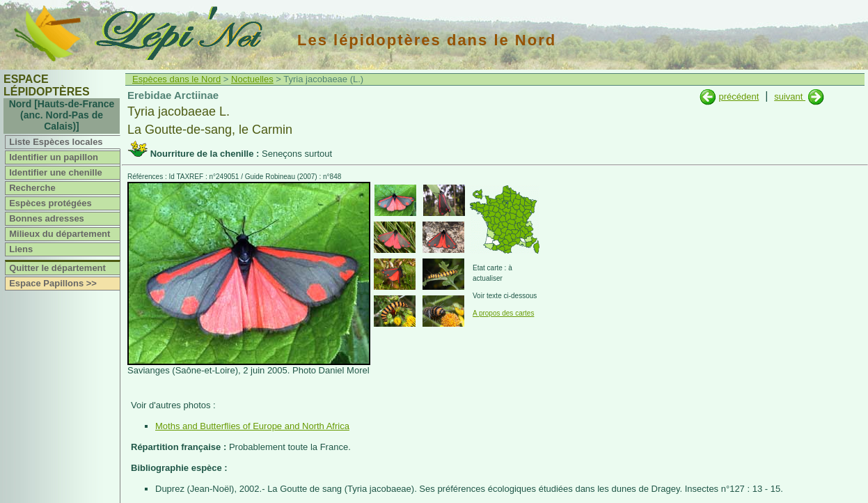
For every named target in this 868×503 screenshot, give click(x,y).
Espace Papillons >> (53, 283)
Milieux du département (60, 234)
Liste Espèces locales (56, 142)
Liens (21, 249)
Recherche (32, 188)
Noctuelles (252, 79)
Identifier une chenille (56, 172)
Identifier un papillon (54, 157)
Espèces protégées (50, 203)
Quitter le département (57, 268)
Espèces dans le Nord (176, 79)
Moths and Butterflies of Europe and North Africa (252, 426)
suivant (790, 96)
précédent (739, 96)
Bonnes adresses (47, 218)
